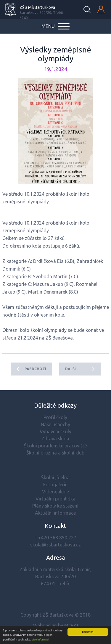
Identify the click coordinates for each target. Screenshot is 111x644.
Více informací (40, 640)
